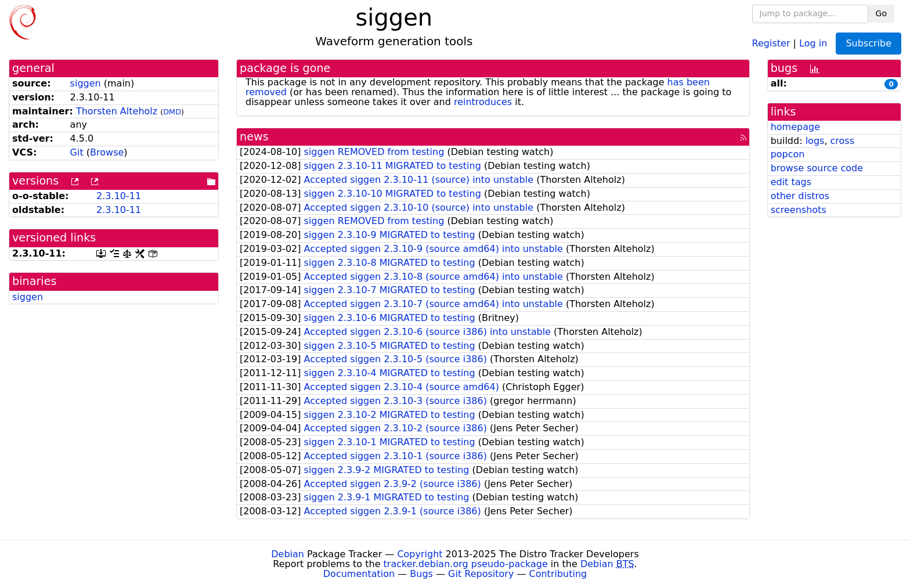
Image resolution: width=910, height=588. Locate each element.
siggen (86, 83)
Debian (288, 554)
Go (881, 13)
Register (771, 43)
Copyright (420, 554)
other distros (800, 196)
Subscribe (869, 43)
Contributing (558, 574)
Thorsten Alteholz (117, 111)
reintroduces (483, 102)
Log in (813, 43)
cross (842, 141)
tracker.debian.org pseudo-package (466, 564)
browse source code (817, 168)
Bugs (421, 574)
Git (77, 152)
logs (815, 141)
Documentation (359, 574)
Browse (107, 152)
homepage (795, 127)
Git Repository (481, 574)
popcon (788, 154)
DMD (172, 112)
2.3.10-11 (119, 196)
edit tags (791, 182)
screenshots (799, 210)
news (254, 137)
